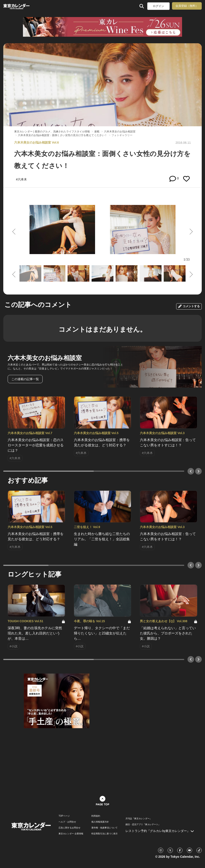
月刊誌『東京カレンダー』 (139, 819)
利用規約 (96, 816)
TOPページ (64, 816)
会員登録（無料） (187, 6)
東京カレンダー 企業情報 (71, 834)
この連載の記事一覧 (25, 379)
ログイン (158, 6)
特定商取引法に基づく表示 (104, 834)
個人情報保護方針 (100, 822)
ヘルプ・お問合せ (67, 822)
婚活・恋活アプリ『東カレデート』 (143, 825)
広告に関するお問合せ (69, 828)
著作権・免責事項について (104, 828)
